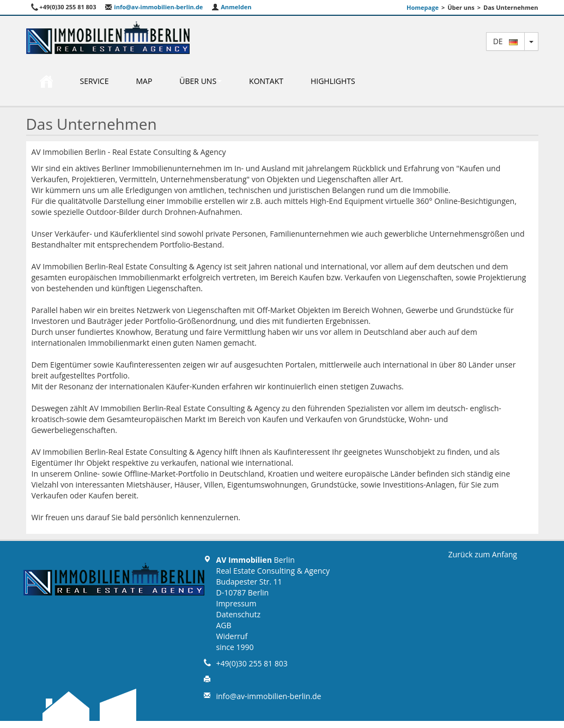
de (505, 41)
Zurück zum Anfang (483, 554)
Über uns (201, 81)
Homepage (423, 7)
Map (144, 81)
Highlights (333, 81)
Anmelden (231, 7)
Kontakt (266, 81)
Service (95, 81)
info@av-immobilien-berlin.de (154, 7)
